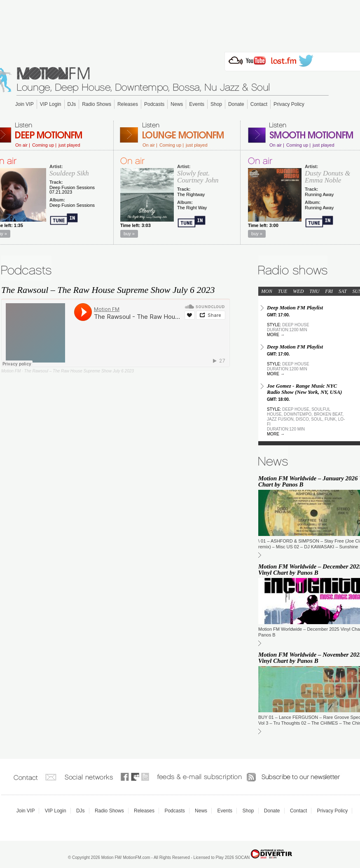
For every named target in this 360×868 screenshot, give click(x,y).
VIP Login (51, 104)
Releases (128, 104)
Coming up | (44, 145)
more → (276, 335)
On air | (23, 145)
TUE (283, 291)
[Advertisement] (180, 23)
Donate (236, 104)
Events (197, 104)
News (177, 104)
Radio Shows (97, 104)
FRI (329, 291)
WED (298, 291)
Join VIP (25, 104)
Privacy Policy (289, 104)
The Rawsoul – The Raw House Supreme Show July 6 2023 (79, 371)
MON (267, 291)
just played (69, 145)
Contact (259, 104)
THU (314, 291)
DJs (72, 104)
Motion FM (11, 371)
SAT (343, 291)
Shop (216, 104)
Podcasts (154, 104)
